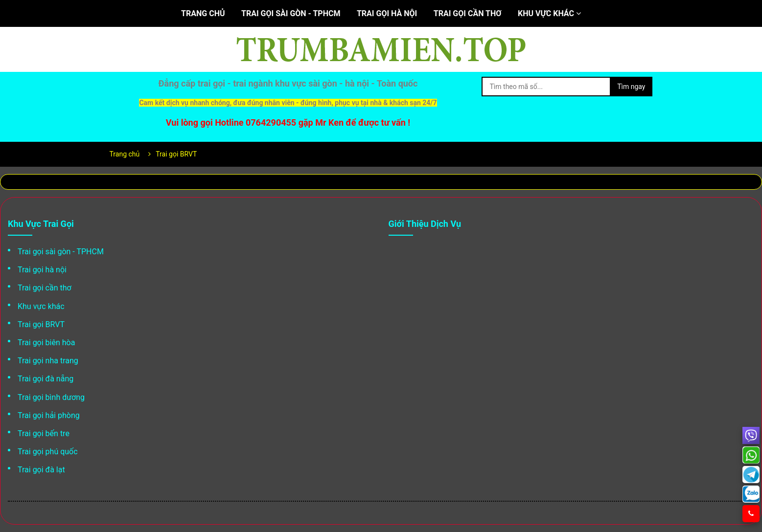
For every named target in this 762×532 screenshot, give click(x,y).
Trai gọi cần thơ (468, 13)
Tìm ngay (631, 87)
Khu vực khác (549, 13)
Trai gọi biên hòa (46, 343)
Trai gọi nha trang (48, 361)
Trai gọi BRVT (41, 324)
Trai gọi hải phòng (49, 415)
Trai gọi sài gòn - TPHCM (291, 13)
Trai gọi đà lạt (41, 470)
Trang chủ (203, 13)
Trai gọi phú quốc (48, 452)
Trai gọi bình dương (51, 397)
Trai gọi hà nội (387, 13)
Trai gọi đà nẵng (46, 379)
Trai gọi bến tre (44, 433)
